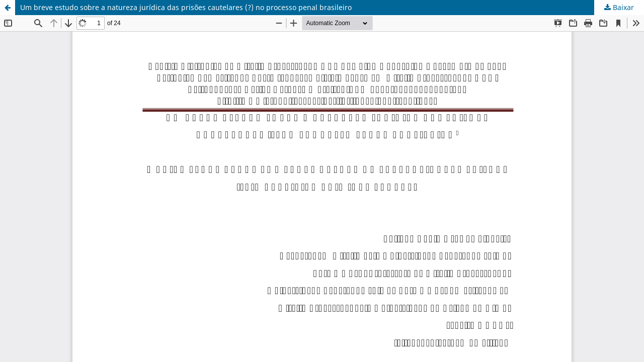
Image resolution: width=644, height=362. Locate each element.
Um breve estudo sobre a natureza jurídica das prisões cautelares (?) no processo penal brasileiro (186, 7)
